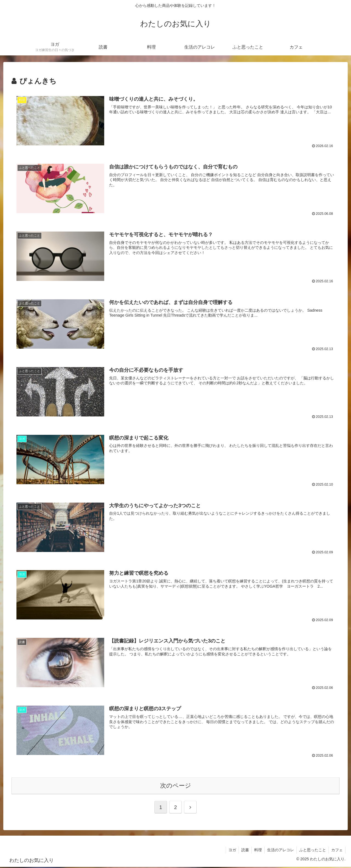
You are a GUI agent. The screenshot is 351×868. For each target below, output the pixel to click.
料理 (256, 851)
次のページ (176, 787)
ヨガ (229, 851)
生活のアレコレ (279, 851)
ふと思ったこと (312, 851)
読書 (243, 851)
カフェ (337, 851)
